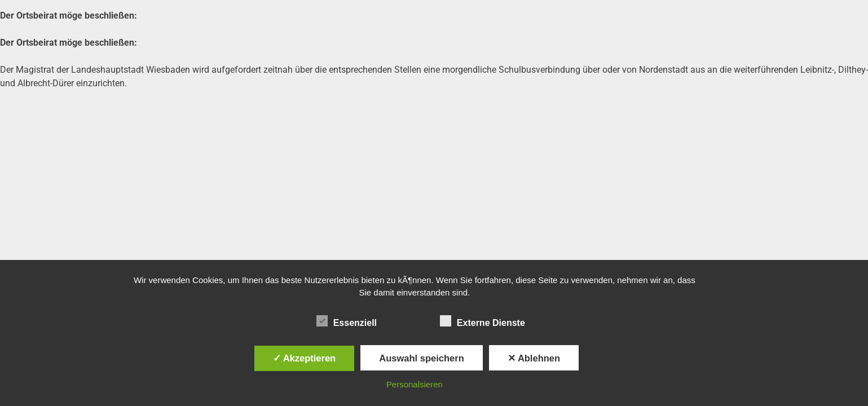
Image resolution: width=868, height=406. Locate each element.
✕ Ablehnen (534, 358)
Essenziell (347, 321)
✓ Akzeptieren (305, 358)
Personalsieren (415, 384)
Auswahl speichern (421, 358)
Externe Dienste (483, 321)
